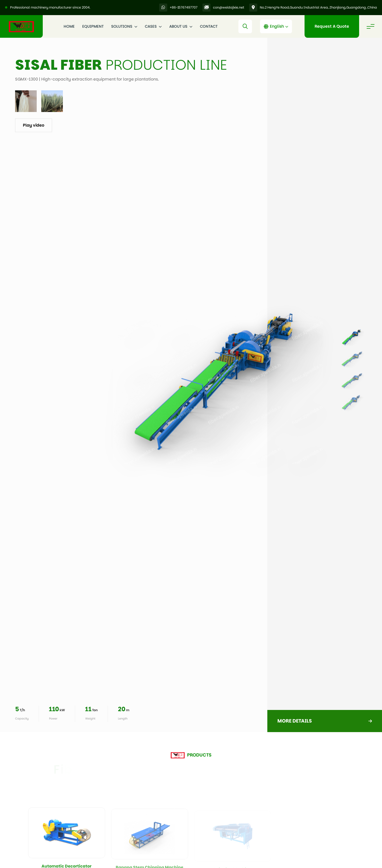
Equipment (93, 26)
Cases (153, 26)
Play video (34, 125)
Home (69, 26)
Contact (209, 26)
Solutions (124, 26)
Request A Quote (332, 26)
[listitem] (352, 338)
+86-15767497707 (184, 7)
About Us (181, 26)
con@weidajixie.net (229, 7)
